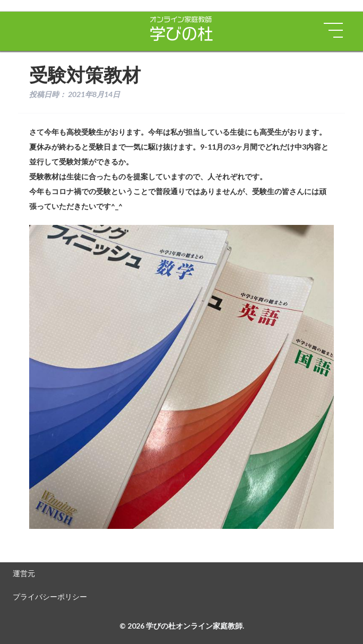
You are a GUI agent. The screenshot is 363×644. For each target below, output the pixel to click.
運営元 (24, 573)
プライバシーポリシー (50, 597)
